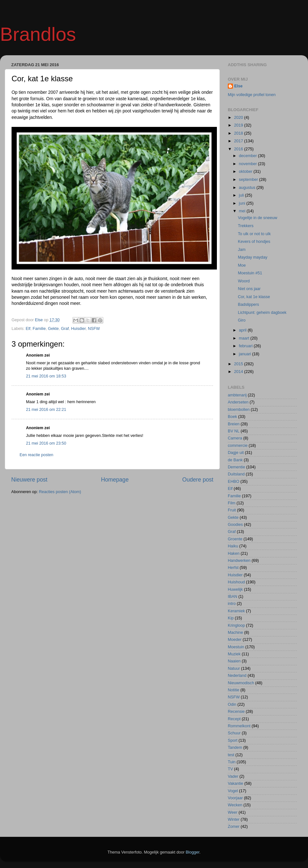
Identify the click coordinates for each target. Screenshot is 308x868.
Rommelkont (239, 726)
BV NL (234, 431)
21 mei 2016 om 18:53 (46, 376)
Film (232, 503)
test (231, 755)
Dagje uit (236, 453)
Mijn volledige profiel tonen (252, 95)
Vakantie (235, 784)
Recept (234, 719)
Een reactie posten (36, 455)
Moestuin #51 (250, 273)
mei (243, 211)
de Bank (235, 460)
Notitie (234, 690)
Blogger (193, 852)
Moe (242, 265)
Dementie (236, 467)
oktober (246, 172)
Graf (65, 329)
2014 (239, 372)
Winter (234, 819)
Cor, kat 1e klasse (254, 297)
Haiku (233, 546)
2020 (239, 118)
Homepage (115, 480)
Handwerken (239, 561)
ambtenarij (237, 395)
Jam (242, 250)
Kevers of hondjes (254, 242)
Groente (235, 539)
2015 (239, 364)
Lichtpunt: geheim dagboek (262, 313)
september (249, 180)
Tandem (235, 748)
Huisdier (79, 329)
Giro (242, 320)
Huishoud (236, 582)
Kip (231, 618)
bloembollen (239, 410)
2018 (239, 133)
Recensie (236, 712)
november (249, 164)
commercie (238, 446)
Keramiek (236, 611)
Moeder (235, 640)
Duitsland (236, 474)
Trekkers (246, 226)
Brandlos (38, 34)
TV (230, 769)
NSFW (94, 329)
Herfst (233, 568)
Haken (234, 554)
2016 (239, 149)
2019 (239, 125)
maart (245, 338)
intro (232, 604)
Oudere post (198, 480)
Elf (28, 329)
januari (246, 354)
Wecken (235, 805)
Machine (235, 633)
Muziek (234, 654)
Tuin (232, 762)
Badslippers (248, 305)
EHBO (234, 482)
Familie (39, 329)
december (249, 156)
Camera (235, 438)
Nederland (237, 676)
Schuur (234, 733)
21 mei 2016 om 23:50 (46, 443)
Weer (233, 812)
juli (242, 195)
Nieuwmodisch (241, 683)
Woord (244, 281)
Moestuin (236, 647)
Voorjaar (235, 798)
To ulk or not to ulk (254, 234)
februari (246, 346)
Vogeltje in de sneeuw (257, 218)
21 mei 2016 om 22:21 (46, 410)
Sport (233, 740)
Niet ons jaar (249, 289)
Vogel (233, 791)
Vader (233, 776)
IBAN (232, 597)
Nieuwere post (29, 480)
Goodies (235, 525)
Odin (232, 704)
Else (238, 86)
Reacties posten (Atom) (60, 492)
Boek (232, 417)
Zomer (234, 827)
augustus (248, 188)
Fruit (232, 510)
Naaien (234, 661)
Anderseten (238, 402)
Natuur (234, 669)
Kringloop (236, 625)
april (243, 330)
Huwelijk (235, 589)
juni (243, 203)
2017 (239, 141)
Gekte (53, 329)
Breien (234, 424)
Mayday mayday (252, 257)
